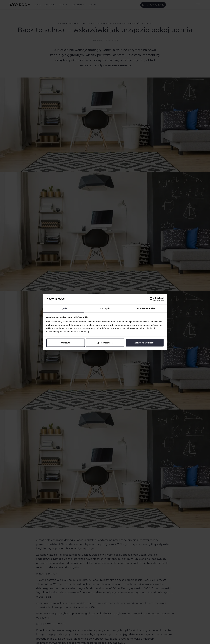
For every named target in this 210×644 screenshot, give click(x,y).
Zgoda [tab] (64, 308)
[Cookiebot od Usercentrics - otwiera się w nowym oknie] (152, 299)
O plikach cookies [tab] (146, 308)
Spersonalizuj (105, 343)
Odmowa (65, 343)
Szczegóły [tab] (105, 308)
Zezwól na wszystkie (145, 343)
